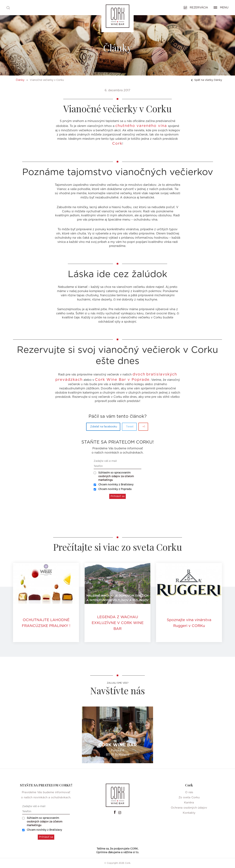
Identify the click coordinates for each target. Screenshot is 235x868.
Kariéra (189, 803)
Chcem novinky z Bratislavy (114, 485)
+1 (144, 427)
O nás (189, 792)
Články (20, 80)
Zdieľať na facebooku (104, 427)
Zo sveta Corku (189, 797)
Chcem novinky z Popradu (113, 489)
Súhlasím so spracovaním (114, 476)
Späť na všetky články (206, 80)
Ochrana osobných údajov (189, 808)
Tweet (130, 427)
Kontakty (189, 813)
